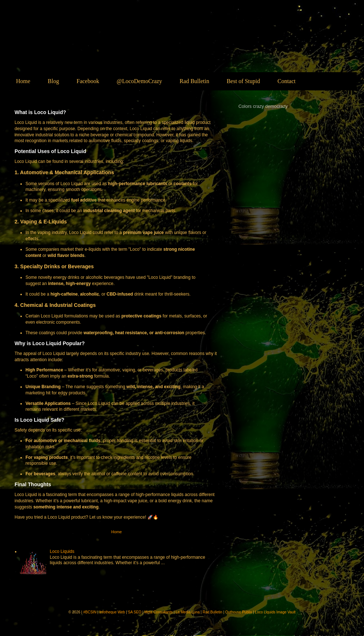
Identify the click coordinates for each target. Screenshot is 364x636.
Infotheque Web (112, 612)
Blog (53, 81)
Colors (245, 106)
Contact (286, 81)
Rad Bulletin (194, 81)
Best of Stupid (244, 81)
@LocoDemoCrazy (139, 81)
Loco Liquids (72, 46)
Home (23, 81)
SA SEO (135, 612)
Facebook (88, 81)
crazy (258, 106)
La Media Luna (187, 612)
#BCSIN (90, 612)
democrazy (277, 106)
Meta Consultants (158, 612)
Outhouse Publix (239, 612)
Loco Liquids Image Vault (275, 612)
